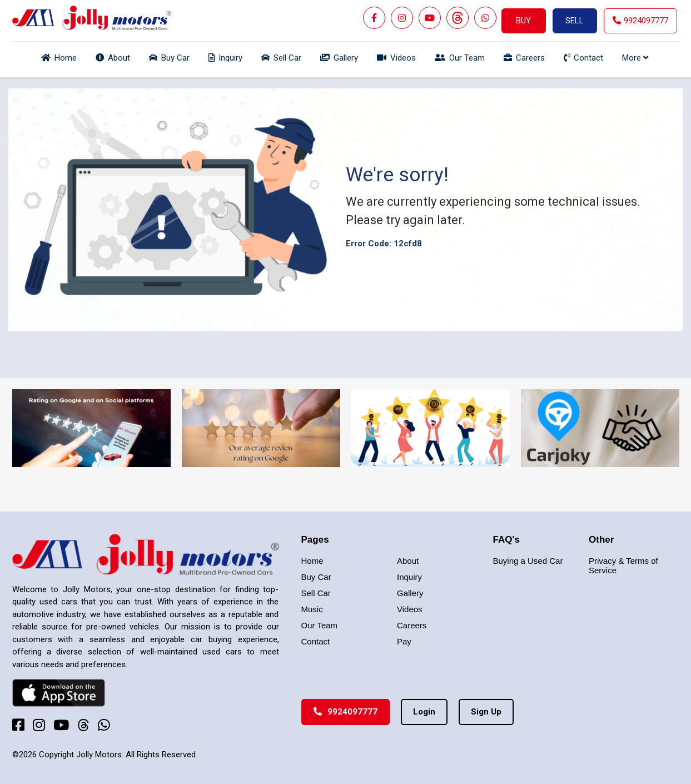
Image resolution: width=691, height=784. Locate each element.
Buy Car (316, 577)
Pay (404, 641)
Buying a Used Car (528, 561)
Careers (412, 625)
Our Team (320, 625)
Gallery (410, 593)
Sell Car (316, 593)
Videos (410, 609)
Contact (316, 641)
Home (312, 561)
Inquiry (409, 577)
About (408, 561)
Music (312, 609)
